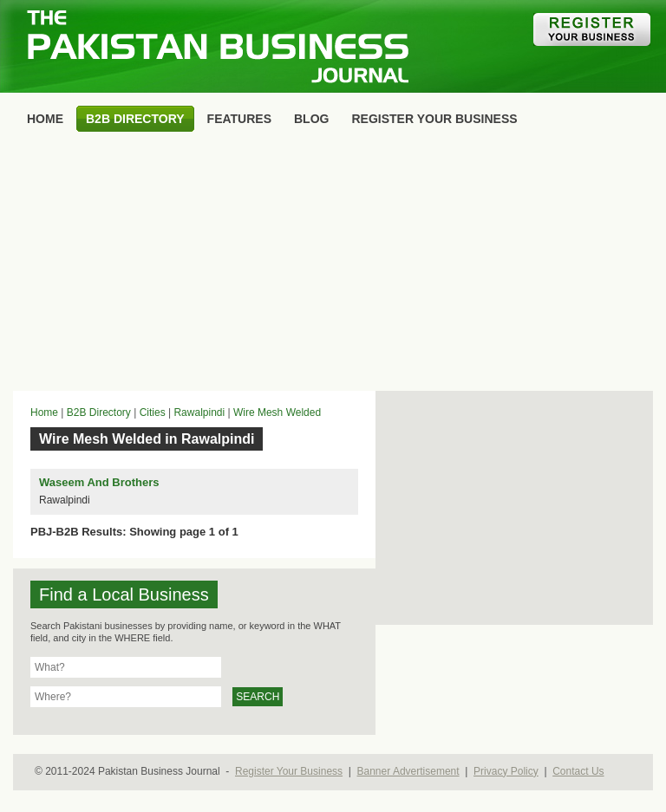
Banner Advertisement (408, 771)
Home (44, 412)
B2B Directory (99, 412)
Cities (153, 412)
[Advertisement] (333, 265)
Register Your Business (289, 771)
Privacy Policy (506, 771)
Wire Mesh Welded (277, 412)
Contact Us (578, 771)
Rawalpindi (199, 412)
